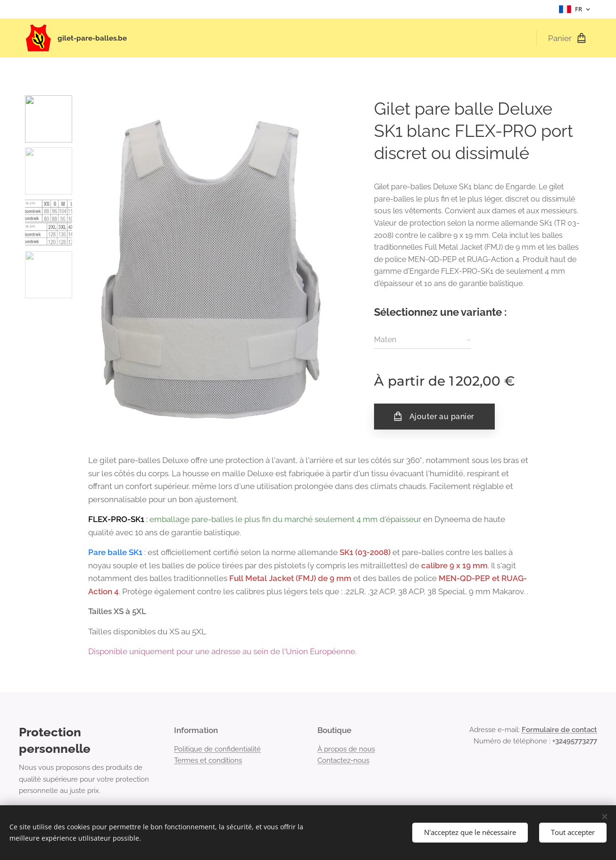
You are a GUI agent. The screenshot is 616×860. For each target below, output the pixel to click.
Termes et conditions (208, 760)
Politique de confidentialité (217, 749)
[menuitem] (462, 38)
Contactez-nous (343, 760)
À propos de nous (346, 749)
